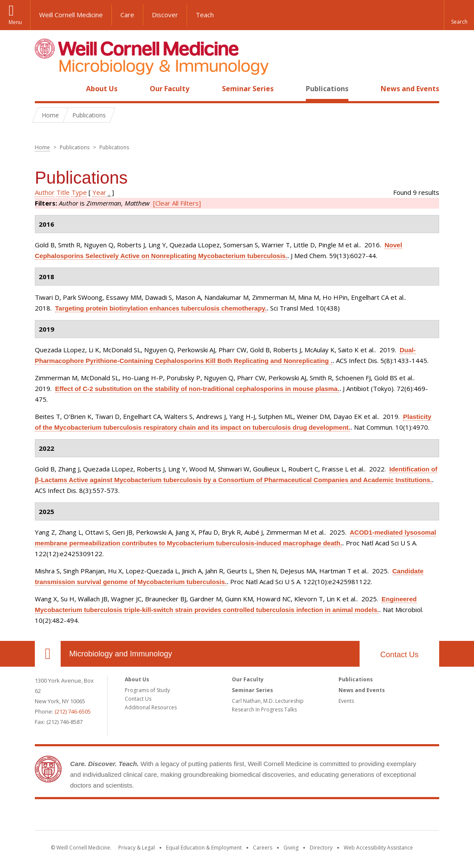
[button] (459, 15)
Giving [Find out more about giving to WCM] (291, 848)
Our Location (48, 654)
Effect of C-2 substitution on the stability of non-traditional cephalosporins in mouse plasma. (197, 389)
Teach (205, 15)
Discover (165, 15)
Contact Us (399, 655)
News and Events (410, 89)
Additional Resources (151, 707)
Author (45, 192)
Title (63, 192)
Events (346, 701)
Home (44, 89)
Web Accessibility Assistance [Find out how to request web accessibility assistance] (378, 848)
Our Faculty (169, 89)
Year (99, 192)
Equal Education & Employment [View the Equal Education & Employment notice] (204, 848)
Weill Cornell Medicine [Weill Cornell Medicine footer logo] (237, 816)
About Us (102, 89)
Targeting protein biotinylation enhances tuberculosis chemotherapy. (161, 308)
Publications (327, 89)
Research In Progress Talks (264, 709)
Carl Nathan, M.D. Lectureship (268, 701)
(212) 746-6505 (73, 711)
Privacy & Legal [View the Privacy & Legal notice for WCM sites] (137, 848)
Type (79, 192)
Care (127, 15)
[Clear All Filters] (177, 203)
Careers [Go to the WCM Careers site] (263, 848)
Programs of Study (147, 690)
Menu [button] (15, 22)
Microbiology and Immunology (121, 654)
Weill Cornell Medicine (71, 15)
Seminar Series (248, 89)
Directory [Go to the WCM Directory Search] (321, 848)
